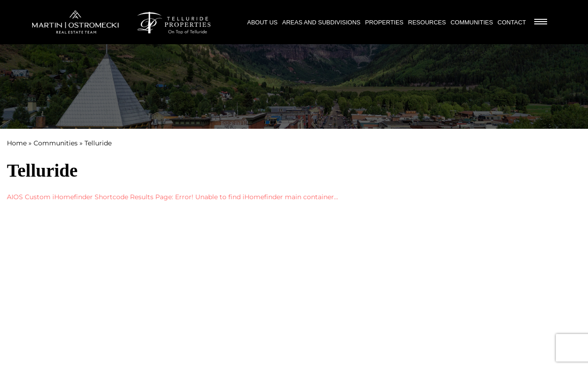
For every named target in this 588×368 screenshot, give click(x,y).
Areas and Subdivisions (321, 22)
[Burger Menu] (541, 22)
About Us (262, 22)
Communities (472, 22)
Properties (384, 22)
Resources (427, 22)
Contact (512, 22)
